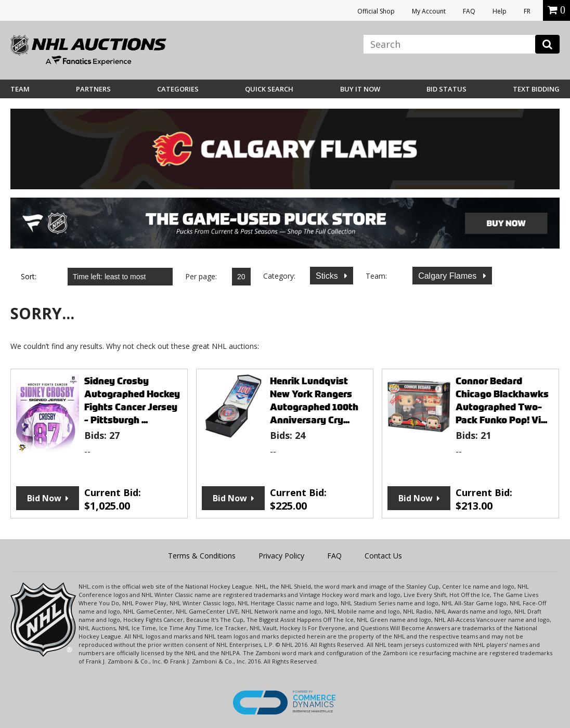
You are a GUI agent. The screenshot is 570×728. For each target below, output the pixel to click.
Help (500, 11)
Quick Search (269, 89)
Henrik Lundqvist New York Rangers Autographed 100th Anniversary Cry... (314, 400)
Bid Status (446, 89)
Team (20, 89)
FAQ (469, 11)
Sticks (328, 276)
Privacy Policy (281, 556)
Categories (178, 89)
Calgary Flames (448, 276)
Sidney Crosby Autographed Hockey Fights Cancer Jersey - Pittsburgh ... (132, 400)
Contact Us (383, 556)
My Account (429, 11)
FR (527, 11)
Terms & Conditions (202, 556)
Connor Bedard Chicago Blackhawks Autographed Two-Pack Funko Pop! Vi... (502, 400)
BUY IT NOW (360, 89)
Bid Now (44, 498)
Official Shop (376, 11)
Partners (93, 89)
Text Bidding (536, 89)
